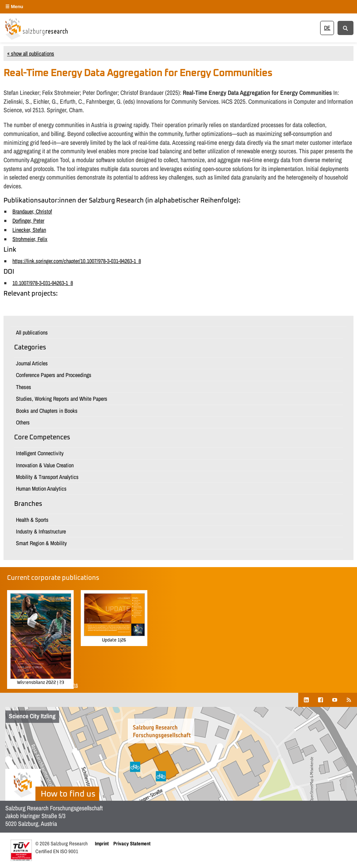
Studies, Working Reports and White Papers (62, 399)
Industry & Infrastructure (41, 531)
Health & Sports (32, 520)
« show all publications (31, 53)
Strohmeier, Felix (30, 239)
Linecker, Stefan (29, 230)
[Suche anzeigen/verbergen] (345, 28)
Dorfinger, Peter (28, 221)
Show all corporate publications (42, 685)
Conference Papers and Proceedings (54, 375)
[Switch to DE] (327, 28)
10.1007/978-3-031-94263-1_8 (43, 283)
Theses (24, 387)
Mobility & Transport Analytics (47, 477)
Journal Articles (32, 363)
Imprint (102, 843)
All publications (32, 332)
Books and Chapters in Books (47, 411)
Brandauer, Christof (32, 211)
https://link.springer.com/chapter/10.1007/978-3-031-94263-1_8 (77, 261)
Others (23, 422)
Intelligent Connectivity (40, 453)
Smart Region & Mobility (41, 543)
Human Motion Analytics (41, 489)
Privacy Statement (132, 843)
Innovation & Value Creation (45, 465)
